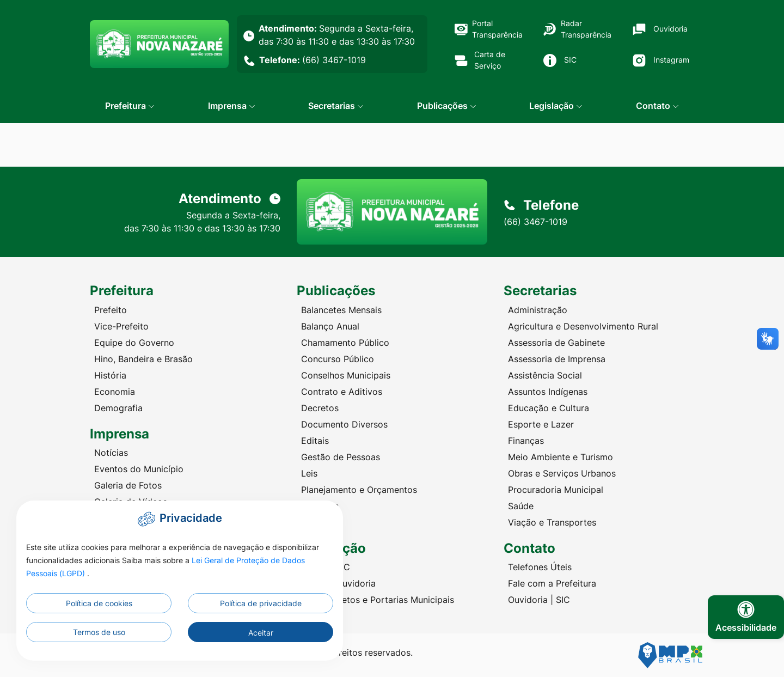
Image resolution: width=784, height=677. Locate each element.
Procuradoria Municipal (556, 490)
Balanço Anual (330, 326)
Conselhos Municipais (346, 375)
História (110, 375)
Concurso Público (338, 359)
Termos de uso (99, 632)
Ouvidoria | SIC (539, 600)
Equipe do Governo (134, 343)
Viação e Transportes (552, 522)
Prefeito (111, 310)
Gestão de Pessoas (341, 457)
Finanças (526, 441)
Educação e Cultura (549, 408)
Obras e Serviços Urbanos (562, 473)
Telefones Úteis (540, 567)
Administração (538, 310)
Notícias (111, 453)
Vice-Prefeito (121, 326)
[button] (130, 106)
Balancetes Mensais (341, 310)
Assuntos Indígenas (548, 392)
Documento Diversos (344, 424)
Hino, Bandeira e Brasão (143, 359)
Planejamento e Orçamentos (359, 490)
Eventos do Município (139, 469)
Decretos (320, 408)
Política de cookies (99, 603)
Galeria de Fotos (128, 485)
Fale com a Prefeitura (552, 583)
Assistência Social (545, 375)
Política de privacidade (261, 603)
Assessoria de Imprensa (557, 359)
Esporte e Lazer (541, 424)
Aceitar (261, 633)
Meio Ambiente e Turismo (561, 457)
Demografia (118, 408)
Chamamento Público (345, 343)
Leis (309, 473)
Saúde (521, 506)
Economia (115, 392)
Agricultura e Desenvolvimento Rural (583, 326)
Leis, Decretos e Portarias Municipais (378, 600)
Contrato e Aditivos (342, 392)
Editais (315, 441)
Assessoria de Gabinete (556, 343)
